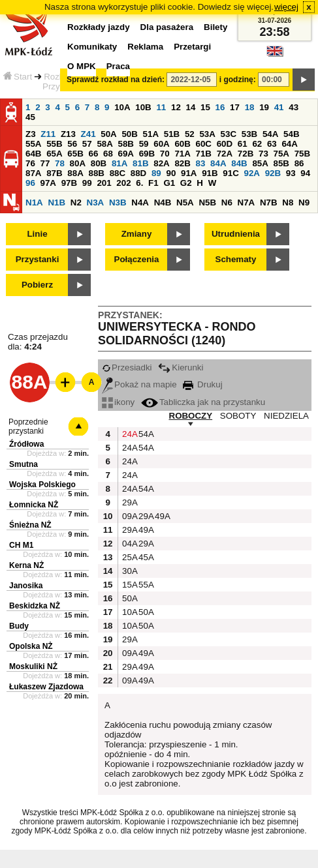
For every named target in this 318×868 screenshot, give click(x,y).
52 (190, 134)
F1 (153, 183)
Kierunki (181, 367)
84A (218, 163)
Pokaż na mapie (139, 384)
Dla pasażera (167, 27)
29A (129, 502)
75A (281, 154)
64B (33, 154)
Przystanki (38, 259)
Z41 (88, 134)
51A (151, 134)
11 (161, 107)
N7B (269, 202)
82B (182, 163)
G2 (186, 183)
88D (138, 173)
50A (108, 134)
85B (281, 163)
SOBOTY (238, 416)
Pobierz (37, 285)
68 (108, 154)
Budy (19, 626)
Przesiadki (127, 367)
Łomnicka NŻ (34, 505)
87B (54, 173)
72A (225, 154)
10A (122, 107)
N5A (185, 202)
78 (60, 163)
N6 (227, 202)
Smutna (24, 464)
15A (129, 585)
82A (161, 163)
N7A (246, 202)
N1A (34, 202)
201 (104, 183)
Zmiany (137, 234)
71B (204, 154)
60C (204, 144)
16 (220, 107)
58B (126, 144)
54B (291, 134)
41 (279, 107)
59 (144, 144)
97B (69, 183)
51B (172, 134)
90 (171, 173)
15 (205, 107)
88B (96, 173)
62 (257, 144)
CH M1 (21, 545)
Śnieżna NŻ (30, 525)
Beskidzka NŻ (35, 606)
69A (126, 154)
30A (129, 571)
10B (143, 107)
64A (289, 144)
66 (93, 154)
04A (129, 544)
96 (30, 183)
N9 (304, 202)
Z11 (48, 134)
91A (189, 173)
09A (129, 516)
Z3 (31, 134)
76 (30, 163)
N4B (163, 202)
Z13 (68, 134)
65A (54, 154)
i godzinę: (238, 80)
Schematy (236, 259)
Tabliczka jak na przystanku (203, 402)
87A (33, 173)
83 (201, 163)
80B (99, 163)
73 (263, 154)
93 (291, 173)
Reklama (145, 47)
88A (75, 173)
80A (78, 163)
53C (229, 134)
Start (18, 77)
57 (87, 144)
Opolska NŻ (31, 646)
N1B (56, 202)
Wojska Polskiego (42, 485)
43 (294, 107)
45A (145, 557)
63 (272, 144)
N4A (140, 202)
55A (33, 144)
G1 (169, 183)
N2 (76, 202)
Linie (37, 234)
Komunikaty (92, 47)
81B (140, 163)
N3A (96, 202)
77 (45, 163)
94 (305, 173)
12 (176, 107)
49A (161, 516)
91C (231, 173)
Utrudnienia (236, 234)
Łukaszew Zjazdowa (46, 687)
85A (260, 163)
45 (30, 117)
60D (225, 144)
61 (243, 144)
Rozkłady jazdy (99, 27)
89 (156, 173)
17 (235, 107)
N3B (118, 202)
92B (273, 173)
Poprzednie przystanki (28, 427)
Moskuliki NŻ (33, 666)
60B (182, 144)
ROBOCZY (191, 416)
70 (165, 154)
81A (119, 163)
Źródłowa (26, 444)
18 (250, 107)
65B (75, 154)
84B (239, 163)
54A (270, 134)
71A (182, 154)
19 (264, 107)
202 (123, 183)
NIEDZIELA (286, 416)
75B (302, 154)
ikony (118, 402)
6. (139, 183)
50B (129, 134)
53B (249, 134)
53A (207, 134)
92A (251, 173)
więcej (286, 7)
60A (161, 144)
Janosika (26, 586)
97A (48, 183)
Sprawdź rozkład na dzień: (116, 80)
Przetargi (192, 47)
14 (191, 107)
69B (147, 154)
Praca (118, 66)
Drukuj (202, 384)
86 (299, 163)
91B (210, 173)
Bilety (215, 27)
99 (87, 183)
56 (72, 144)
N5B (207, 202)
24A (129, 434)
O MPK (82, 66)
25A (129, 557)
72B (246, 154)
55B (54, 144)
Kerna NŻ (26, 565)
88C (118, 173)
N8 (288, 202)
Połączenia (137, 259)
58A (104, 144)
